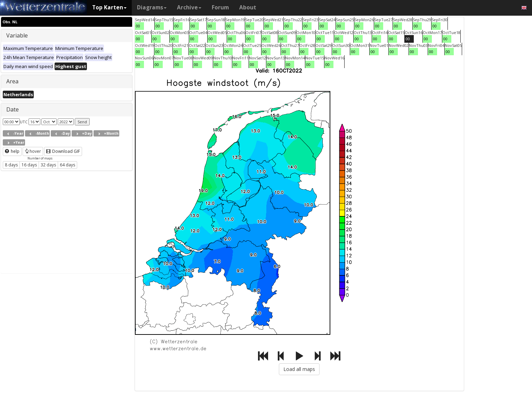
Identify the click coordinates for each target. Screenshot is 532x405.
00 (138, 26)
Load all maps (299, 369)
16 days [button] (29, 165)
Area (12, 81)
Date (13, 109)
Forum (220, 7)
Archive (189, 7)
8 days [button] (11, 165)
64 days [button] (67, 165)
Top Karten (109, 7)
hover (33, 151)
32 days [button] (48, 165)
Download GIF (63, 151)
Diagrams (152, 7)
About (248, 7)
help (12, 151)
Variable (17, 35)
